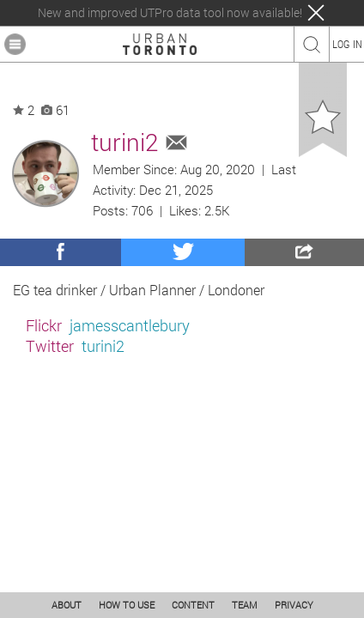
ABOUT (67, 605)
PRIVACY (294, 605)
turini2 (103, 346)
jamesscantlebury (130, 325)
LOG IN (347, 44)
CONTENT (193, 605)
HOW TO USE (127, 605)
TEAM (245, 605)
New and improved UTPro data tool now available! (170, 13)
